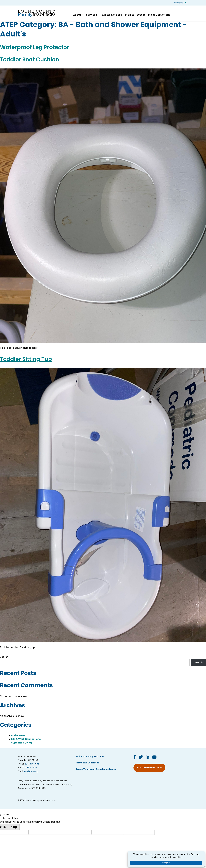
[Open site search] (186, 3)
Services (92, 15)
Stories (129, 15)
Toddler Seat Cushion (30, 60)
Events (141, 15)
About (77, 15)
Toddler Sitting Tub (26, 360)
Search (4, 657)
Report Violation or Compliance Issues (96, 769)
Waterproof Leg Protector (35, 48)
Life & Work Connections (26, 739)
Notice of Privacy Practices (90, 757)
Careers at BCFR (112, 15)
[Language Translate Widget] (178, 3)
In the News (18, 736)
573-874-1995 (32, 764)
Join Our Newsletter (148, 768)
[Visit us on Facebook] (135, 758)
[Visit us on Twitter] (141, 758)
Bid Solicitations (159, 15)
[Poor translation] (14, 827)
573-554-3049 (29, 768)
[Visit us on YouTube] (154, 758)
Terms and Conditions (87, 763)
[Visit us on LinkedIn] (147, 758)
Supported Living (22, 743)
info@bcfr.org (31, 771)
